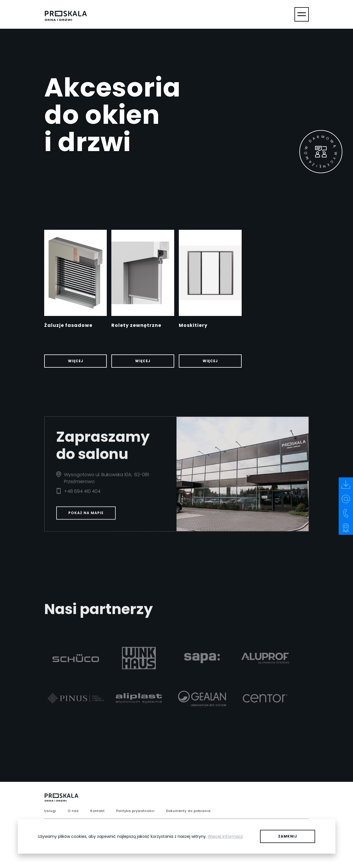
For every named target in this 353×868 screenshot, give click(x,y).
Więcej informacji (225, 836)
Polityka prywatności (135, 811)
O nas (73, 811)
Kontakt (98, 811)
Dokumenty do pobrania (188, 811)
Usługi (50, 811)
